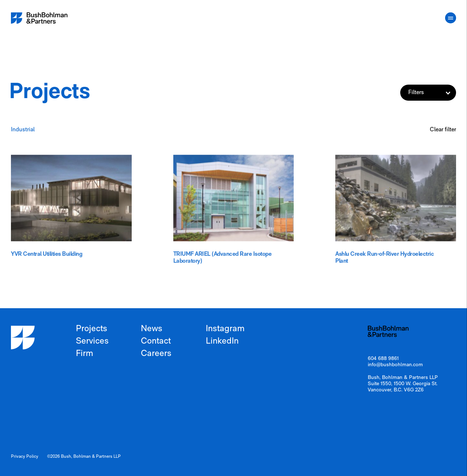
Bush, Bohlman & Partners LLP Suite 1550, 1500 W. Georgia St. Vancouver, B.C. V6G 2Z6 (403, 384)
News (152, 329)
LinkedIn (222, 341)
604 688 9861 (383, 359)
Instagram (225, 329)
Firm (84, 354)
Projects (92, 329)
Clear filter (443, 130)
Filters (432, 93)
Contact (156, 341)
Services (92, 341)
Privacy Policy (25, 457)
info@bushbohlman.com (395, 365)
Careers (156, 354)
